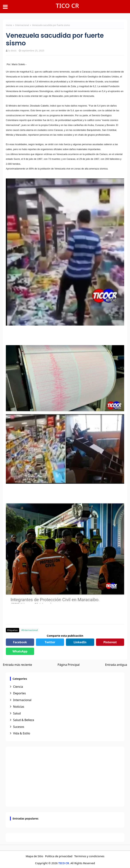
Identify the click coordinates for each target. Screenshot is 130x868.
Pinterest (110, 642)
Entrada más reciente (17, 665)
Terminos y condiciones (89, 856)
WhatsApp (20, 651)
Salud (17, 713)
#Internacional (30, 630)
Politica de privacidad (59, 856)
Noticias (19, 707)
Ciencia (18, 687)
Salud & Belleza (24, 720)
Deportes (19, 693)
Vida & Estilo (22, 733)
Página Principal (69, 665)
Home (9, 25)
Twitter (50, 642)
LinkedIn (80, 642)
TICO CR (67, 6)
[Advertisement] (65, 777)
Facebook (20, 642)
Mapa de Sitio (35, 856)
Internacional (22, 25)
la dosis (12, 51)
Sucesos (19, 727)
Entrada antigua (116, 665)
